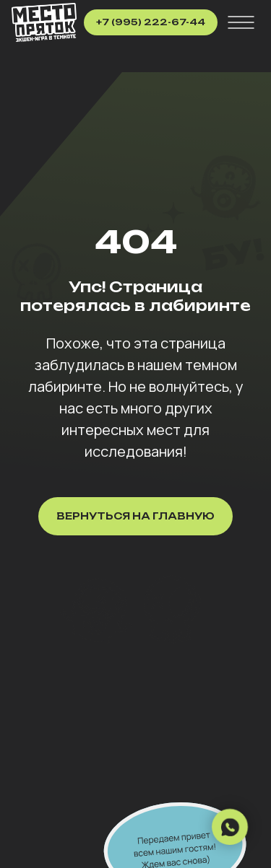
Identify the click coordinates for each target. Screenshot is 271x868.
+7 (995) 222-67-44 (151, 22)
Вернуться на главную (135, 516)
